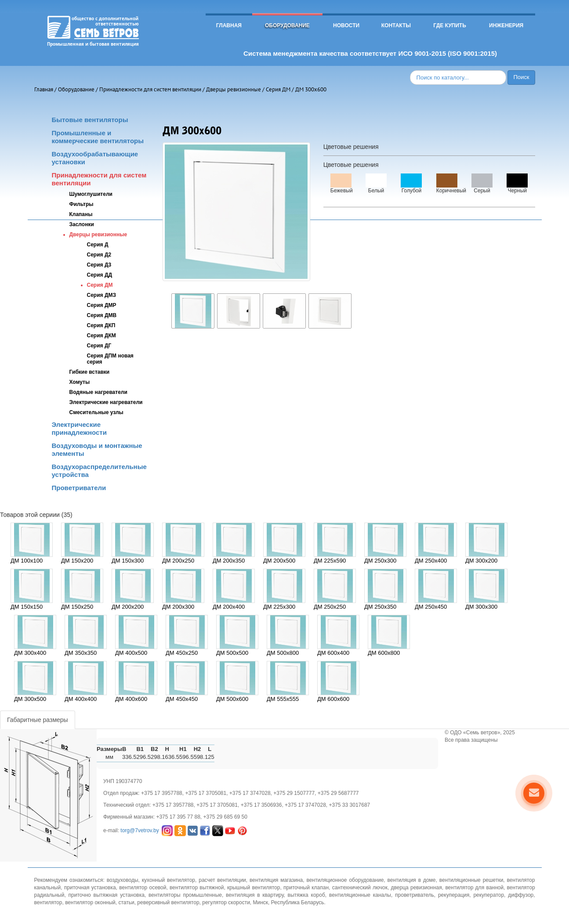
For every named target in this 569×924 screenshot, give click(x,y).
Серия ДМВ (102, 315)
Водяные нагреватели (98, 392)
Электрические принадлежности (79, 428)
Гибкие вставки (90, 372)
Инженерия (506, 25)
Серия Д (98, 245)
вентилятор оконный (90, 902)
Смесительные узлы (96, 412)
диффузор (521, 895)
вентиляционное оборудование (345, 880)
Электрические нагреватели (106, 402)
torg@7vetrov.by (140, 830)
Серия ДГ (99, 346)
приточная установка (90, 888)
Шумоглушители (91, 194)
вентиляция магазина (276, 880)
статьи (126, 902)
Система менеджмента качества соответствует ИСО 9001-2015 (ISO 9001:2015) (370, 53)
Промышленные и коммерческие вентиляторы (98, 137)
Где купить (450, 25)
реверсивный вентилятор (168, 902)
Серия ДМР (102, 305)
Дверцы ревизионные (234, 89)
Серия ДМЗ (101, 295)
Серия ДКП (101, 325)
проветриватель (415, 895)
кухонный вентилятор (169, 880)
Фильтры (82, 204)
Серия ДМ (278, 89)
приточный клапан (306, 888)
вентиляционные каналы (360, 895)
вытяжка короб (306, 895)
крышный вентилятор (254, 888)
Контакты (396, 25)
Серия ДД (100, 275)
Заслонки (82, 224)
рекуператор (489, 895)
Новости (346, 25)
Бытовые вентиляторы (90, 120)
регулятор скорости (226, 902)
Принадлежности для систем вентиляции (150, 89)
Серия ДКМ (101, 336)
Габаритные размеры (38, 720)
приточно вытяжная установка (107, 895)
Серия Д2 (99, 255)
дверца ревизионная (417, 888)
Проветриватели (79, 488)
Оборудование (287, 25)
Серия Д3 (99, 265)
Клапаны (81, 214)
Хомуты (80, 382)
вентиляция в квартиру (255, 895)
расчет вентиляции (222, 880)
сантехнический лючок (360, 888)
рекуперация (454, 895)
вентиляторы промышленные (185, 895)
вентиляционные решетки (471, 880)
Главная (229, 25)
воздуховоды (123, 880)
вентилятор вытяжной (197, 888)
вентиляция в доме (412, 880)
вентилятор (48, 902)
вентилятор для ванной (474, 888)
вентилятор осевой (143, 888)
